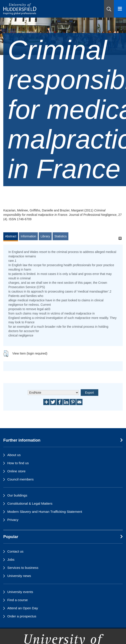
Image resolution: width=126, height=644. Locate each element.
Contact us (15, 551)
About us (14, 455)
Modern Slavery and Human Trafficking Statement (45, 512)
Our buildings (17, 495)
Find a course (17, 600)
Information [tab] (28, 236)
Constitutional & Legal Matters (30, 503)
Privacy (13, 520)
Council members (20, 479)
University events (20, 592)
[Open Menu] (120, 9)
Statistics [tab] (60, 236)
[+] (120, 238)
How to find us (18, 463)
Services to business (23, 568)
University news (19, 576)
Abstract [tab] (11, 236)
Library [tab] (45, 236)
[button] (109, 9)
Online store (16, 471)
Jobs (11, 559)
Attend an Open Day (23, 608)
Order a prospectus (22, 616)
